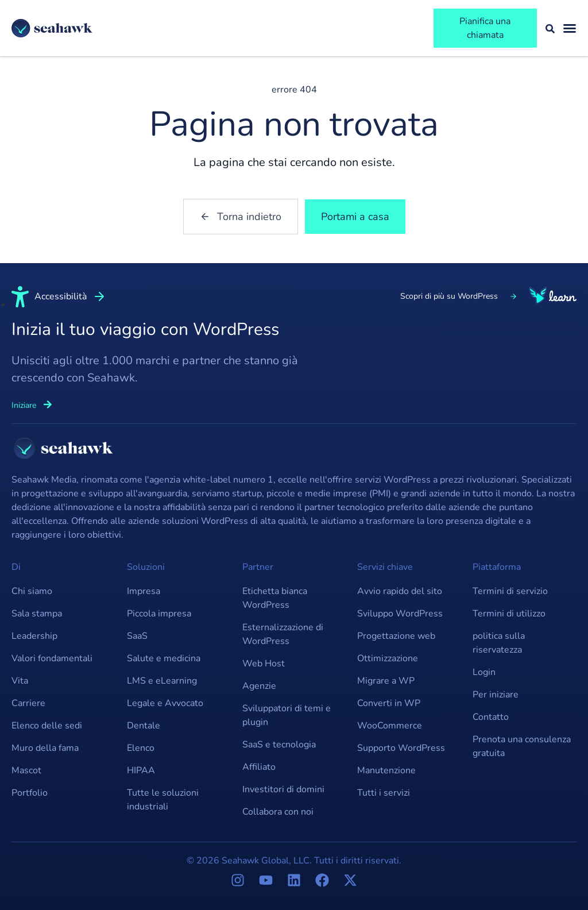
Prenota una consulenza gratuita (522, 746)
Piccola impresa (159, 614)
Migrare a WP (386, 681)
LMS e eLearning (162, 681)
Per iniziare (496, 695)
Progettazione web (396, 636)
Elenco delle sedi (47, 726)
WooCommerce (390, 726)
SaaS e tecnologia (279, 745)
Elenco (141, 748)
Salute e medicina (164, 658)
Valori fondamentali (52, 658)
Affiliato (259, 767)
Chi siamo (32, 591)
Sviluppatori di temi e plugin (287, 715)
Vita (20, 681)
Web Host (264, 664)
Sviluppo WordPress (400, 614)
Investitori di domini (283, 789)
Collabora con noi (278, 812)
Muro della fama (45, 748)
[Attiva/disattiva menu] (570, 28)
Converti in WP (389, 703)
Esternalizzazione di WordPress (283, 634)
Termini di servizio (510, 591)
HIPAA (141, 770)
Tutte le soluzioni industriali (163, 800)
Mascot (26, 770)
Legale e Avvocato (165, 703)
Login (484, 672)
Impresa (144, 591)
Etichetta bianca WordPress (275, 598)
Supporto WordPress (401, 748)
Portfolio (30, 793)
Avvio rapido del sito (400, 591)
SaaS (137, 636)
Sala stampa (37, 614)
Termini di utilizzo (509, 614)
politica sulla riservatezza (499, 643)
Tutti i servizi (384, 793)
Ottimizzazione (388, 658)
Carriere (28, 703)
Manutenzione (386, 770)
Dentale (144, 726)
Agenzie (259, 686)
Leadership (34, 636)
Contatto (491, 717)
